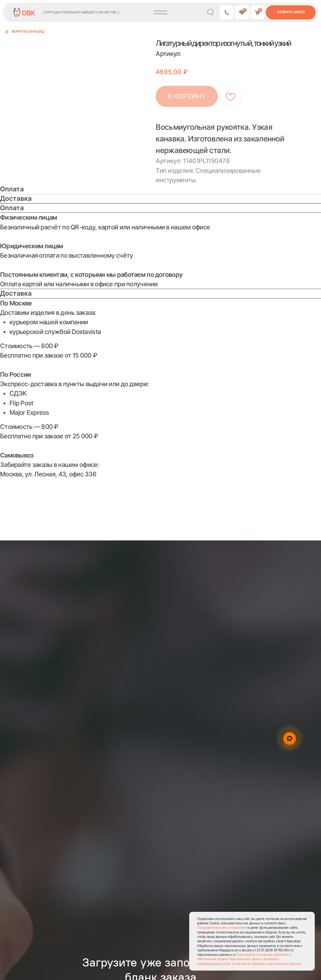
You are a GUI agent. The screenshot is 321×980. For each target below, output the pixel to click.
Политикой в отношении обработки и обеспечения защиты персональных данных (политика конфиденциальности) (244, 959)
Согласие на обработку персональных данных (267, 964)
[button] (227, 12)
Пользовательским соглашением (222, 928)
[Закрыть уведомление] (310, 917)
